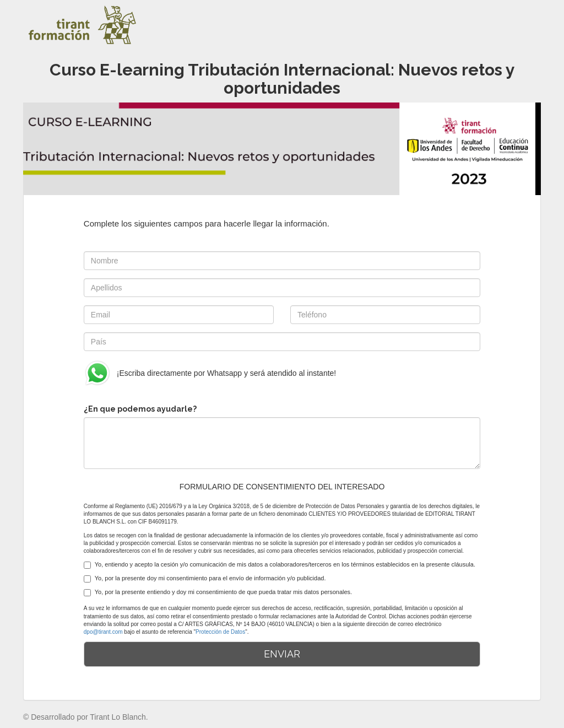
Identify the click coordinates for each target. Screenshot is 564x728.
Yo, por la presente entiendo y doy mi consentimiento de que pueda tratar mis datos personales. (218, 592)
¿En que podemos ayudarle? (140, 409)
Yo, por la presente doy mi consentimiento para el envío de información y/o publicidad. (205, 579)
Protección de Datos (220, 632)
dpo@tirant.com (103, 632)
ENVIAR (282, 654)
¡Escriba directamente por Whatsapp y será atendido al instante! (210, 373)
